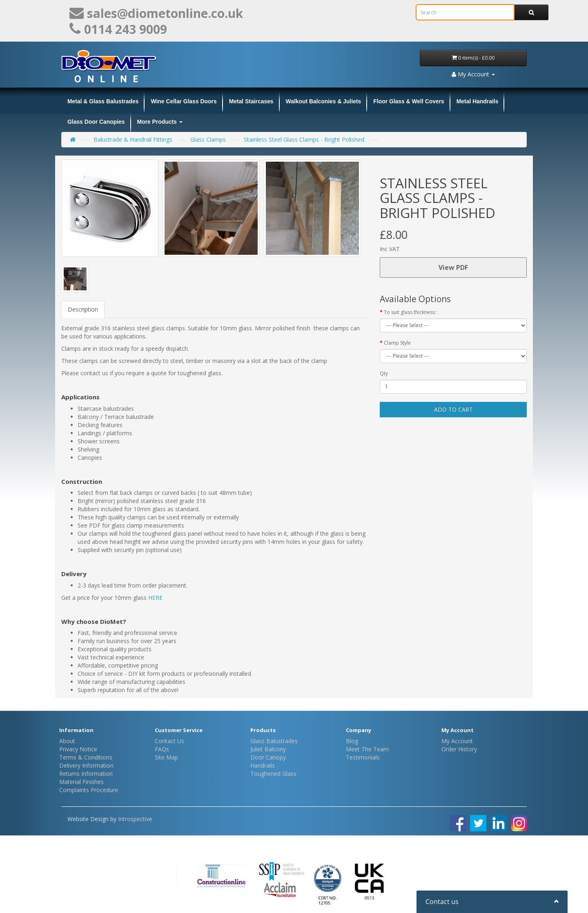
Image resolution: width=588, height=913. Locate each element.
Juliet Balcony (268, 749)
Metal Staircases (251, 101)
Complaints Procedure (89, 790)
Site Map (166, 757)
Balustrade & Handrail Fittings (133, 139)
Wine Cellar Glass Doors (184, 101)
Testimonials (363, 757)
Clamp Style (397, 343)
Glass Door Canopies (96, 122)
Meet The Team (367, 749)
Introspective (135, 819)
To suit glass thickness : (411, 312)
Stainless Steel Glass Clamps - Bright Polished (304, 139)
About (67, 741)
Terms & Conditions (86, 757)
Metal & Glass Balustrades (103, 101)
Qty (384, 373)
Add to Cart (453, 409)
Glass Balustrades (274, 741)
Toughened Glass (273, 774)
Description (83, 309)
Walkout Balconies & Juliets (324, 101)
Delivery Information (86, 765)
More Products (160, 122)
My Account (457, 741)
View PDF (453, 267)
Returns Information (86, 774)
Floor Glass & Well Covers (409, 101)
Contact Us (169, 741)
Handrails (263, 765)
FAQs (162, 749)
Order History (459, 749)
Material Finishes (81, 782)
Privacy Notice (78, 749)
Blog (352, 741)
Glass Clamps (208, 139)
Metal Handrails (478, 101)
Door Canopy (268, 757)
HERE (155, 598)
